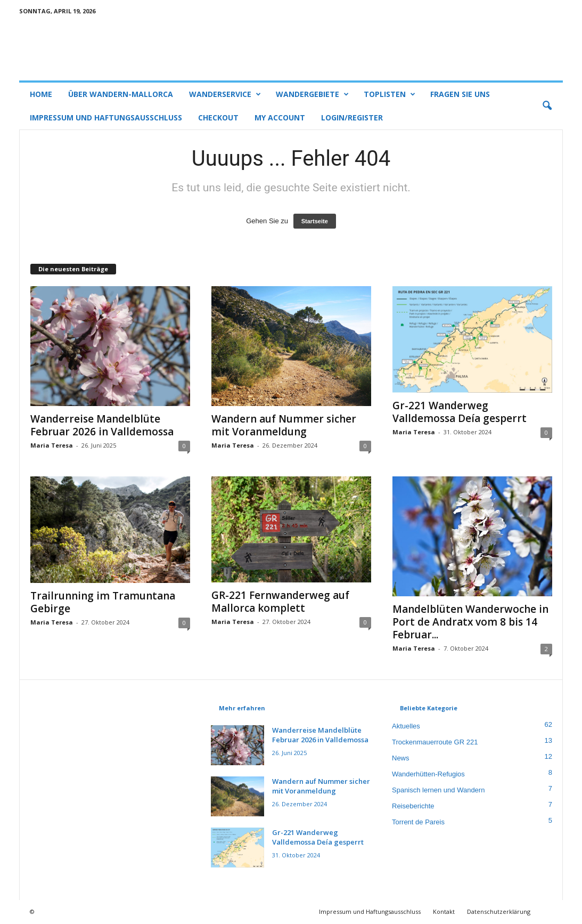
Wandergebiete (312, 94)
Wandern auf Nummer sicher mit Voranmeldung (284, 425)
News (401, 758)
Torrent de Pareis (418, 822)
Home (41, 94)
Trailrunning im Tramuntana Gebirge (103, 602)
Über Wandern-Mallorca (121, 94)
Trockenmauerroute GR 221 (435, 742)
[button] (547, 106)
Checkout (218, 117)
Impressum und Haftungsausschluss (106, 117)
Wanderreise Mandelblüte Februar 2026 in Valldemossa (102, 425)
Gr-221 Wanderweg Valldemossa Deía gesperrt (460, 412)
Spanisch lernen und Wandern (438, 790)
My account (280, 117)
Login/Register (352, 117)
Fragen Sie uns (460, 94)
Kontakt (444, 911)
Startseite (315, 221)
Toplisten (390, 94)
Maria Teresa (52, 445)
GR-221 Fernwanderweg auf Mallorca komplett (280, 602)
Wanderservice (225, 94)
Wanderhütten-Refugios (428, 774)
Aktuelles (406, 726)
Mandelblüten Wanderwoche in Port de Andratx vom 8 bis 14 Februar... (470, 622)
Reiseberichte (413, 806)
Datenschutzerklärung (499, 911)
